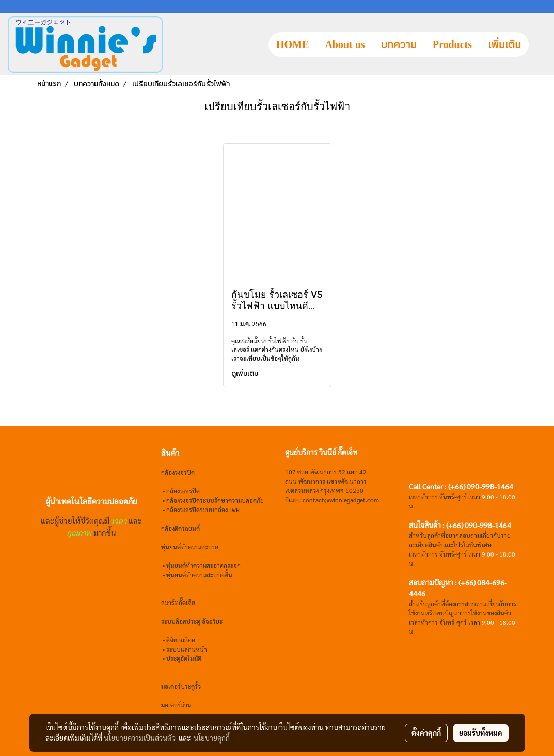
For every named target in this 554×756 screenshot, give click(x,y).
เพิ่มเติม (504, 44)
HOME (292, 44)
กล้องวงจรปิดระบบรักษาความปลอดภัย (215, 500)
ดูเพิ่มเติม (246, 373)
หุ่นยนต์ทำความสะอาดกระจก (203, 565)
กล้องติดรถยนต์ (180, 528)
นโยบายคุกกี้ (212, 738)
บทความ (399, 44)
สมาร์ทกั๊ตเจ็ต (178, 603)
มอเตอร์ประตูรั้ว (181, 686)
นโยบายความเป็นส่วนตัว (140, 738)
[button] (538, 44)
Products (452, 44)
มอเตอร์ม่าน (176, 705)
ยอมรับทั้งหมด (481, 733)
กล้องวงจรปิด (183, 491)
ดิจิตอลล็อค (181, 640)
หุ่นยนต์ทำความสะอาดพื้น (199, 575)
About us (345, 44)
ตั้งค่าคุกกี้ (426, 733)
